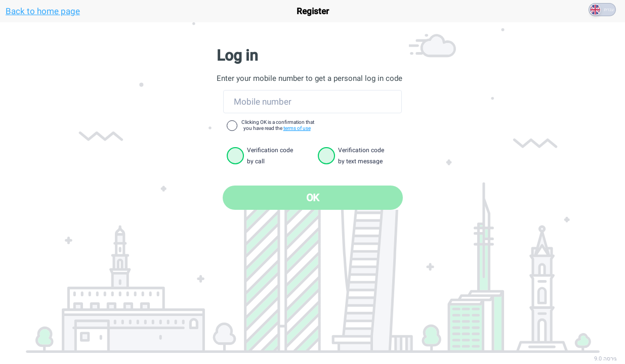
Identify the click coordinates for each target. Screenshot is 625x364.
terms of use (297, 128)
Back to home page (43, 11)
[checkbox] (232, 126)
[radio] (235, 156)
